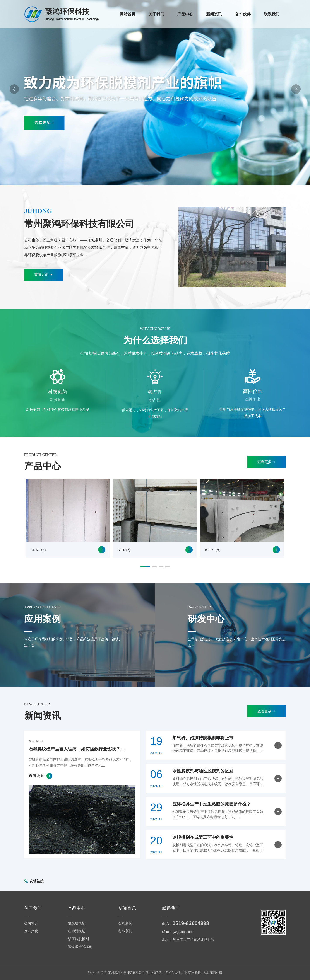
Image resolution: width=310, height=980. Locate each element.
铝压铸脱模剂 (78, 939)
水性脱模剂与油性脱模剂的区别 (203, 771)
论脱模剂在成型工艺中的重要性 (203, 837)
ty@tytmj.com (183, 932)
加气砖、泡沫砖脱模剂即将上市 (203, 738)
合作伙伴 (243, 14)
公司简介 (31, 923)
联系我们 (272, 14)
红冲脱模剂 (77, 931)
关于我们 (156, 14)
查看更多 (43, 275)
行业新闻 (125, 931)
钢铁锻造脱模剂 (80, 947)
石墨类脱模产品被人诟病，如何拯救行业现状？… (77, 749)
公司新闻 (125, 923)
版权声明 (182, 972)
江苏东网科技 (213, 972)
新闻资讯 (214, 14)
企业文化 (31, 931)
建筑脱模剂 (77, 923)
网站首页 (128, 14)
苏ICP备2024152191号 (160, 972)
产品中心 (185, 14)
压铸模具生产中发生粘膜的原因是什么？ (212, 804)
